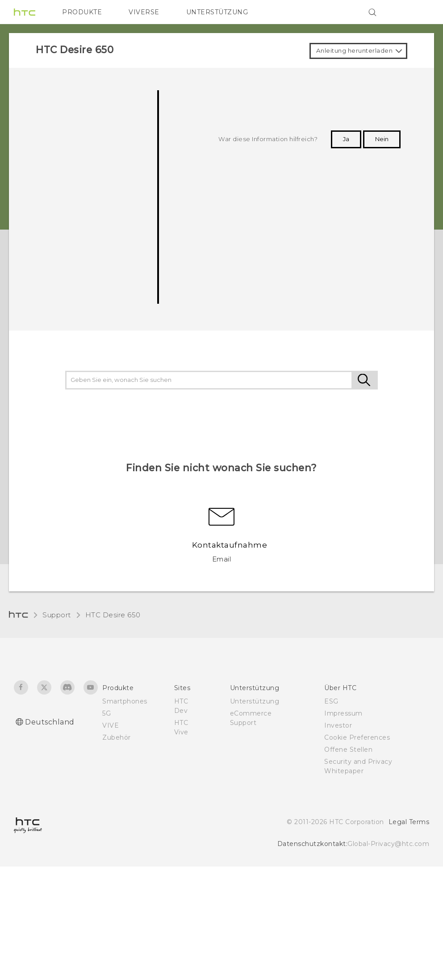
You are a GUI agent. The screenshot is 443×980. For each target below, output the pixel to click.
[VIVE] (417, 12)
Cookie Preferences (357, 737)
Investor (338, 725)
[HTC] (25, 12)
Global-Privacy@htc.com (388, 844)
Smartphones (125, 701)
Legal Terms (409, 822)
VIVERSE (144, 12)
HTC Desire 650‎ (113, 615)
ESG (331, 701)
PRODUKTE (82, 12)
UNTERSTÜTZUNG (217, 12)
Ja (346, 139)
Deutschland (50, 722)
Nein (382, 139)
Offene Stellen (348, 750)
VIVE (111, 725)
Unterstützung (255, 701)
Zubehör (117, 737)
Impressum (343, 713)
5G (107, 713)
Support (57, 615)
